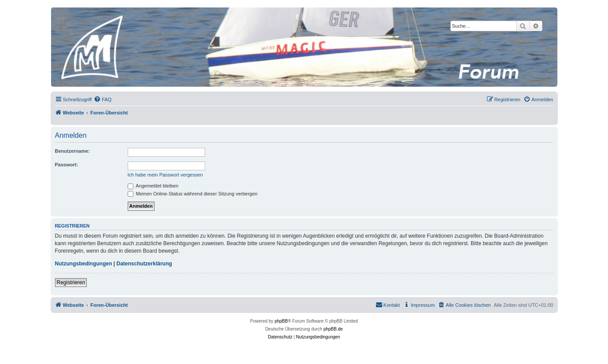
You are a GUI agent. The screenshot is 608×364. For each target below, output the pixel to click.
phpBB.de (333, 329)
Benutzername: (72, 151)
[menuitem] (103, 99)
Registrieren (71, 283)
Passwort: (67, 165)
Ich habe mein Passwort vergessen (165, 175)
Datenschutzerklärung (144, 264)
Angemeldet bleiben (153, 186)
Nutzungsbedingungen (84, 264)
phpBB (281, 321)
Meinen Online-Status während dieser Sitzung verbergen (193, 194)
